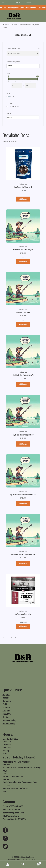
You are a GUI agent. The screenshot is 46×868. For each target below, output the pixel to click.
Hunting (6, 707)
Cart (36, 863)
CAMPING (14, 25)
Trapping (6, 711)
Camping (7, 701)
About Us (7, 714)
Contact (6, 717)
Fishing (6, 704)
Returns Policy (9, 724)
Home (7, 25)
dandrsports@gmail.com (14, 813)
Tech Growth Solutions (29, 860)
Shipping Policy (9, 720)
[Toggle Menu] (3, 3)
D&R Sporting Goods (23, 3)
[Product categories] (23, 66)
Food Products (25, 25)
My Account (8, 864)
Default (10, 117)
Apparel (6, 695)
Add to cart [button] (23, 199)
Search (23, 864)
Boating (6, 698)
